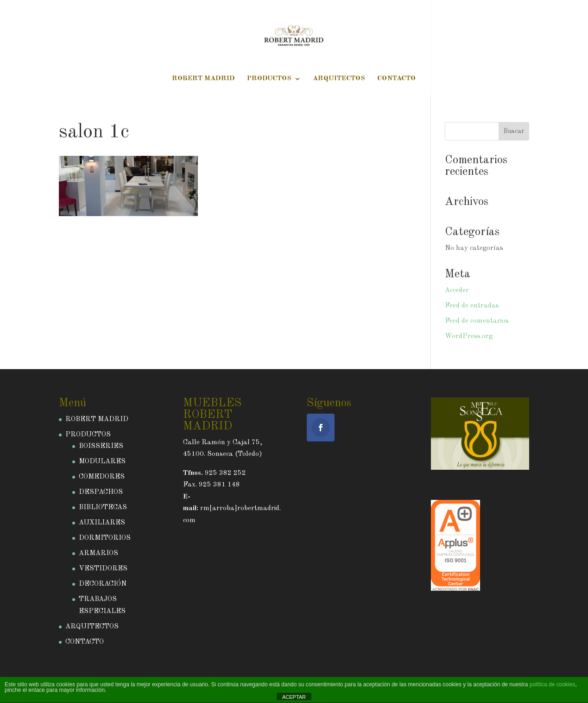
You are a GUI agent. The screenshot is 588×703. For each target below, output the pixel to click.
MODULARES (102, 462)
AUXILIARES (102, 523)
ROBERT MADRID (203, 79)
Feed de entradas (472, 306)
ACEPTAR (294, 697)
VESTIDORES (103, 569)
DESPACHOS (101, 492)
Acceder (457, 291)
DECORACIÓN (103, 584)
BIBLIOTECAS (103, 508)
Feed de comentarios (477, 321)
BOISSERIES (101, 446)
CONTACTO (396, 79)
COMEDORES (102, 477)
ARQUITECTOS (339, 79)
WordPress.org (469, 336)
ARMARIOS (98, 553)
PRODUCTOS (269, 79)
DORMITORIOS (105, 538)
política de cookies (553, 684)
